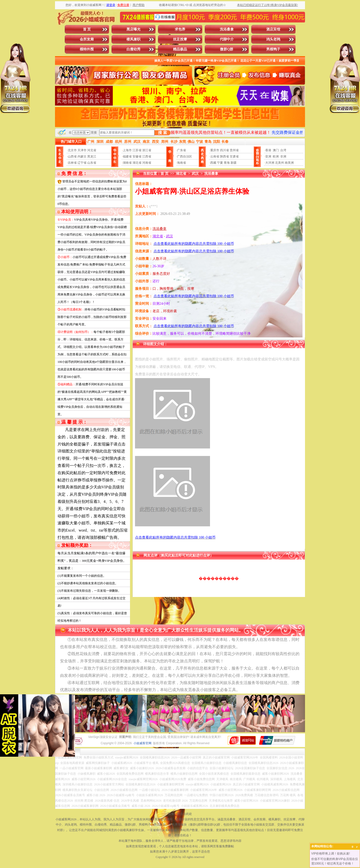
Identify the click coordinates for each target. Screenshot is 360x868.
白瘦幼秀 (133, 49)
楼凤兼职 (133, 39)
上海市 (127, 150)
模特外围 (87, 49)
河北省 (92, 150)
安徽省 (137, 156)
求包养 (180, 29)
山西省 (72, 156)
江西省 (147, 156)
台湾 (283, 150)
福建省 (127, 156)
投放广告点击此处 (180, 814)
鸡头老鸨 (273, 39)
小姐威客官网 (142, 743)
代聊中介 (227, 39)
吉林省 (72, 163)
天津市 (82, 150)
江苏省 (137, 150)
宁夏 (220, 163)
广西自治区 (184, 156)
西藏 (213, 163)
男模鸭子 (273, 49)
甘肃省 (234, 156)
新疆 (233, 163)
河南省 (147, 163)
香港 (268, 150)
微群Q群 (227, 49)
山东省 (92, 163)
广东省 (181, 150)
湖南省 (127, 163)
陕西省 (224, 156)
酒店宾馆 (273, 29)
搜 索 (162, 133)
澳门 (276, 150)
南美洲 (289, 163)
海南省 (181, 163)
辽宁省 (82, 163)
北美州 (279, 163)
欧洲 (276, 156)
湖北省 (137, 163)
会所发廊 (87, 39)
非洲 (283, 156)
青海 (227, 163)
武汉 (195, 174)
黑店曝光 (133, 29)
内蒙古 (82, 156)
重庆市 (215, 150)
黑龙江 (92, 156)
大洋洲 (270, 163)
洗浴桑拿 (227, 29)
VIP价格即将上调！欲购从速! (331, 854)
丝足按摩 (180, 39)
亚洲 (268, 156)
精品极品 (180, 49)
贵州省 (234, 150)
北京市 (72, 150)
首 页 (87, 29)
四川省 (224, 150)
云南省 (215, 156)
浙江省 (147, 150)
